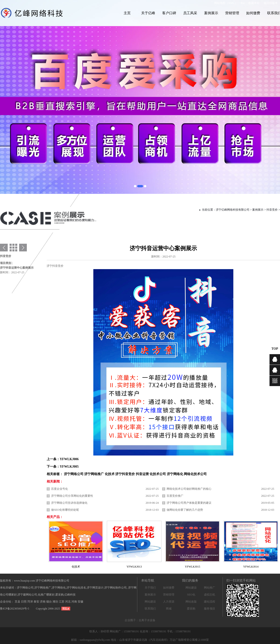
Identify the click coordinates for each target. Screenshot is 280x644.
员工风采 (190, 13)
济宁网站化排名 (76, 588)
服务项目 (210, 609)
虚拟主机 (210, 595)
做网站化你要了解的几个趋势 (185, 510)
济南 (43, 602)
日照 (24, 602)
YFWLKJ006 (69, 459)
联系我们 (150, 609)
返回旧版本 (271, 3)
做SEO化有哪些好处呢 (65, 510)
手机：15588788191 (179, 631)
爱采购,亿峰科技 (65, 595)
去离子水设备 (147, 620)
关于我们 (150, 588)
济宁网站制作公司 (115, 588)
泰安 (37, 602)
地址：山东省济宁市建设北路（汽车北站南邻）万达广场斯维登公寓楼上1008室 (160, 640)
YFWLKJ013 (134, 567)
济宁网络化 (59, 588)
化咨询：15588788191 (153, 631)
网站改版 (191, 602)
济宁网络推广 (43, 588)
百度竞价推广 (175, 496)
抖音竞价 (272, 210)
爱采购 (191, 609)
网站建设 (150, 602)
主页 (127, 13)
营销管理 (232, 13)
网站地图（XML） (226, 3)
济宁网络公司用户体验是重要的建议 (189, 503)
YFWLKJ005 (69, 467)
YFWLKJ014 (251, 567)
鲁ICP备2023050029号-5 (15, 609)
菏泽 (30, 602)
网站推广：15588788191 (125, 631)
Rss (243, 3)
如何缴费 (253, 13)
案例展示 (211, 13)
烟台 (49, 602)
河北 (68, 602)
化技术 (76, 567)
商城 (169, 609)
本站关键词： (8, 588)
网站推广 (210, 588)
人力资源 (169, 602)
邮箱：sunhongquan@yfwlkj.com (91, 640)
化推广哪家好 (46, 595)
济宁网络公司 (25, 588)
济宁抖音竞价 (55, 266)
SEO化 (191, 595)
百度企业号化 (59, 489)
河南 (75, 602)
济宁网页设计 (95, 588)
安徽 (80, 602)
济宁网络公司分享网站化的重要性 (72, 496)
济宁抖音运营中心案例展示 (17, 268)
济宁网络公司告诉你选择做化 (69, 503)
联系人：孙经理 (100, 631)
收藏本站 (254, 3)
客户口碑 (169, 13)
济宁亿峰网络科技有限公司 (233, 210)
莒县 (18, 602)
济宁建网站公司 (27, 595)
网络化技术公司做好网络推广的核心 (189, 489)
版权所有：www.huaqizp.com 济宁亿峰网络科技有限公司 (35, 581)
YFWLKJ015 (192, 567)
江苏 (62, 602)
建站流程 (210, 602)
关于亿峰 (148, 13)
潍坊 (56, 602)
